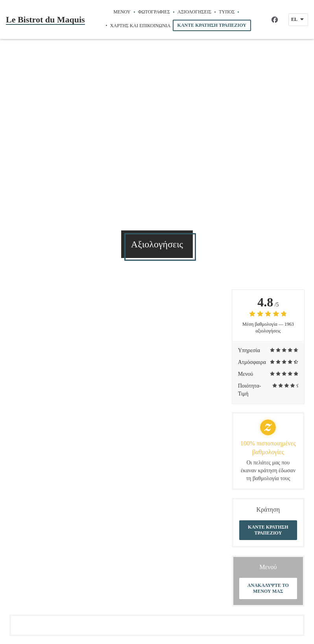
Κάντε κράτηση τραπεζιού (212, 25)
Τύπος (227, 12)
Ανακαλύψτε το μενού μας (268, 588)
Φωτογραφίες (154, 12)
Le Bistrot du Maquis (45, 19)
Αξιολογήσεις (194, 12)
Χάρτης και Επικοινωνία (140, 26)
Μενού (122, 12)
